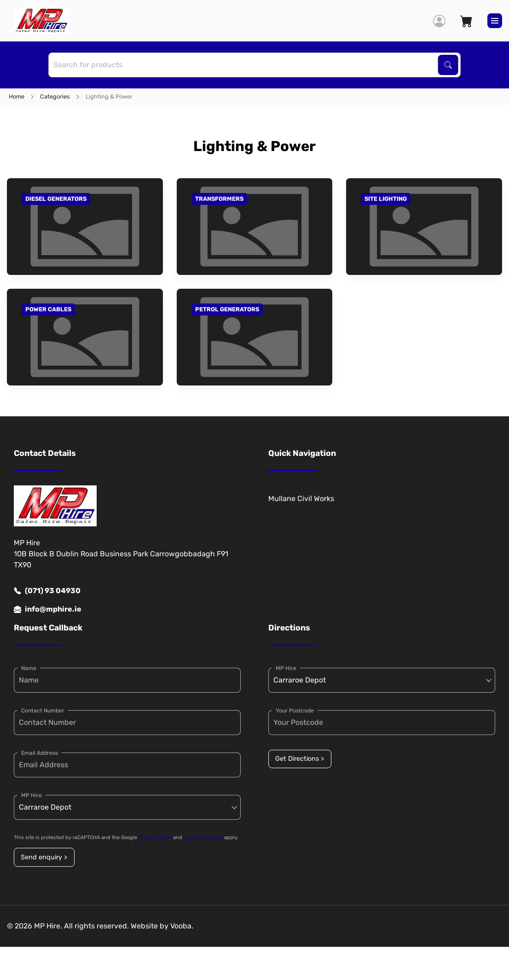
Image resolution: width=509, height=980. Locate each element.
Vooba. (182, 926)
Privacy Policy (155, 837)
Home (17, 96)
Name (29, 668)
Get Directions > (300, 759)
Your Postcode (295, 711)
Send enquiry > (44, 857)
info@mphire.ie (48, 609)
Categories (55, 96)
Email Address (40, 753)
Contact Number (43, 711)
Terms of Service (203, 837)
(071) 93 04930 (47, 591)
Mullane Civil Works (301, 499)
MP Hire (32, 795)
